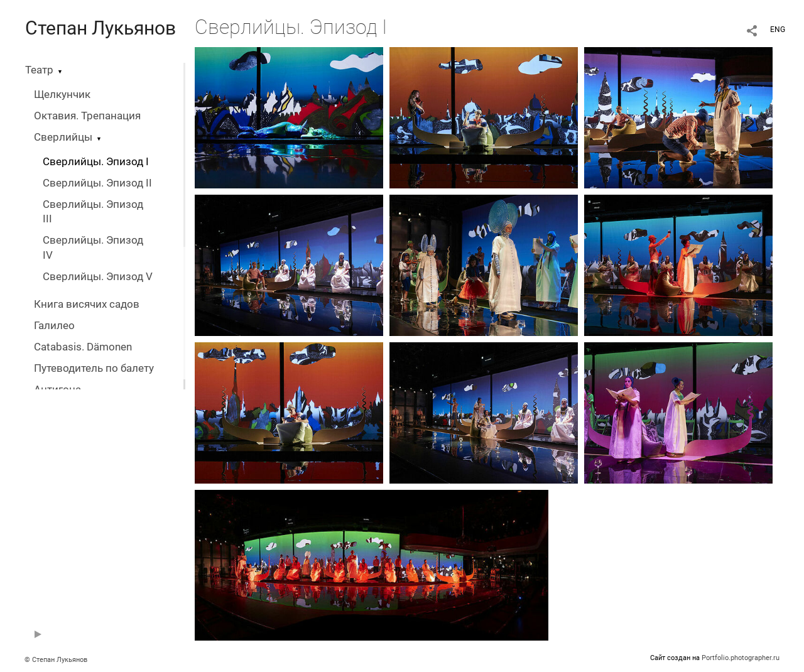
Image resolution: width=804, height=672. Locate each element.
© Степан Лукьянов (56, 660)
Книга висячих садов (87, 304)
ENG (778, 30)
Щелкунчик (62, 95)
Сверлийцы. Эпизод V (98, 277)
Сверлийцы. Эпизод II (97, 183)
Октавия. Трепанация (87, 116)
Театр (39, 70)
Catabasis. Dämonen (83, 347)
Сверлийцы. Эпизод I (96, 162)
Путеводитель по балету (94, 368)
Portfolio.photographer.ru (741, 658)
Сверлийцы (63, 137)
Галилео (54, 326)
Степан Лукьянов (100, 28)
